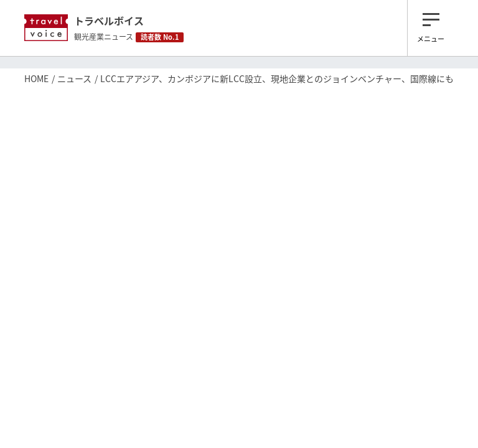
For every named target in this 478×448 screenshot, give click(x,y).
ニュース (74, 78)
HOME (36, 78)
